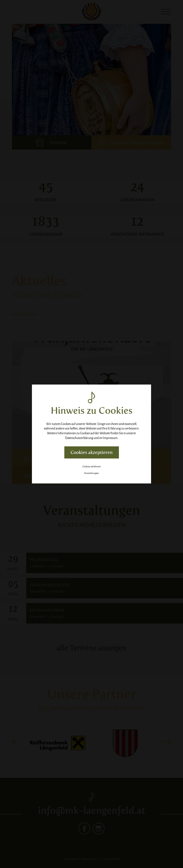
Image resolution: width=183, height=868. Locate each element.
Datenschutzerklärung (79, 438)
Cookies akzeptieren (92, 452)
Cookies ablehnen (92, 466)
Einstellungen (92, 473)
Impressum (110, 438)
